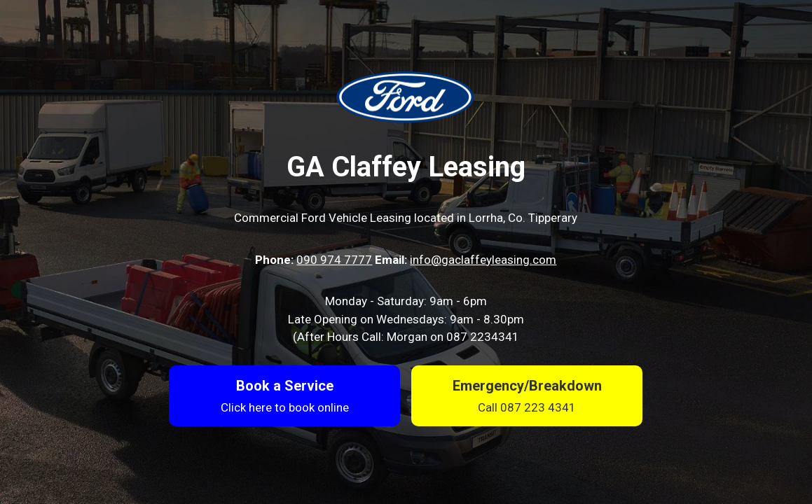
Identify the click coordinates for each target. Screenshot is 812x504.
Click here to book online (285, 407)
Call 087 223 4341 (527, 407)
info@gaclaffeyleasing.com (483, 260)
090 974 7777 (334, 260)
